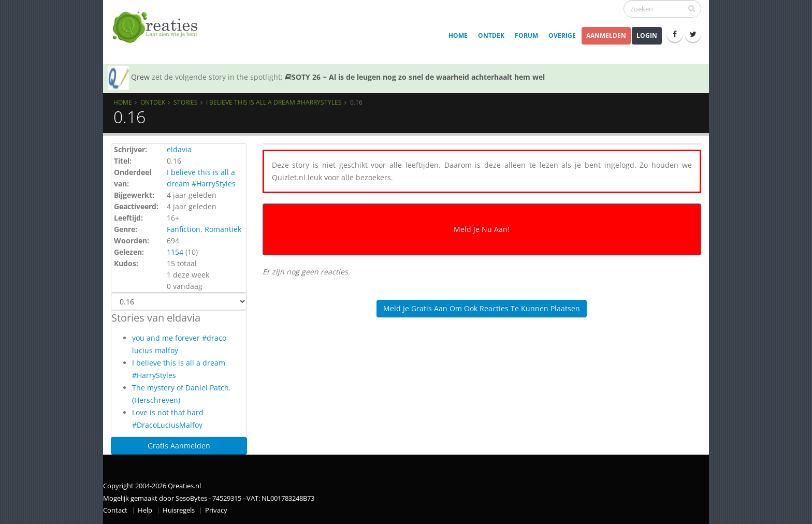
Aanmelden (606, 35)
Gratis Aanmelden (179, 446)
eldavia (179, 149)
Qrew (140, 77)
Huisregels (179, 510)
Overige (562, 35)
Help (145, 510)
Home (458, 35)
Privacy (216, 510)
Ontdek (491, 35)
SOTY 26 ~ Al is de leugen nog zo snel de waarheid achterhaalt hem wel (415, 77)
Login (647, 35)
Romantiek (223, 229)
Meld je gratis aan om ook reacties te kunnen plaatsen (482, 308)
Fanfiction (184, 229)
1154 (175, 252)
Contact (115, 510)
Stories (186, 102)
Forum (526, 35)
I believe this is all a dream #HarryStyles (274, 102)
